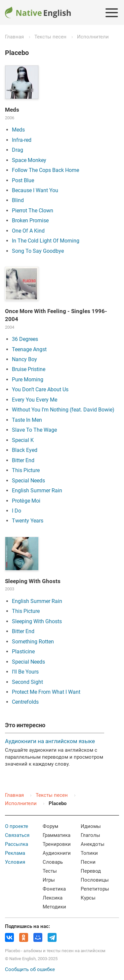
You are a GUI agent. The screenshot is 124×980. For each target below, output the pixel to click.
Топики (89, 853)
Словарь (53, 862)
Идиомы (91, 826)
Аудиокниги (57, 853)
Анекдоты (93, 844)
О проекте (17, 826)
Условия (15, 862)
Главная (14, 37)
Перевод (91, 871)
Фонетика (54, 889)
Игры (49, 880)
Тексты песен (50, 37)
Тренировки (57, 844)
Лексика (53, 898)
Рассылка (17, 844)
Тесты (50, 871)
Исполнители (93, 37)
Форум (50, 826)
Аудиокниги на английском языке (50, 741)
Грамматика (57, 835)
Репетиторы (95, 889)
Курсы (88, 898)
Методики (54, 907)
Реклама (15, 853)
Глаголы (90, 835)
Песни (88, 862)
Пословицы (95, 880)
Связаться (17, 835)
